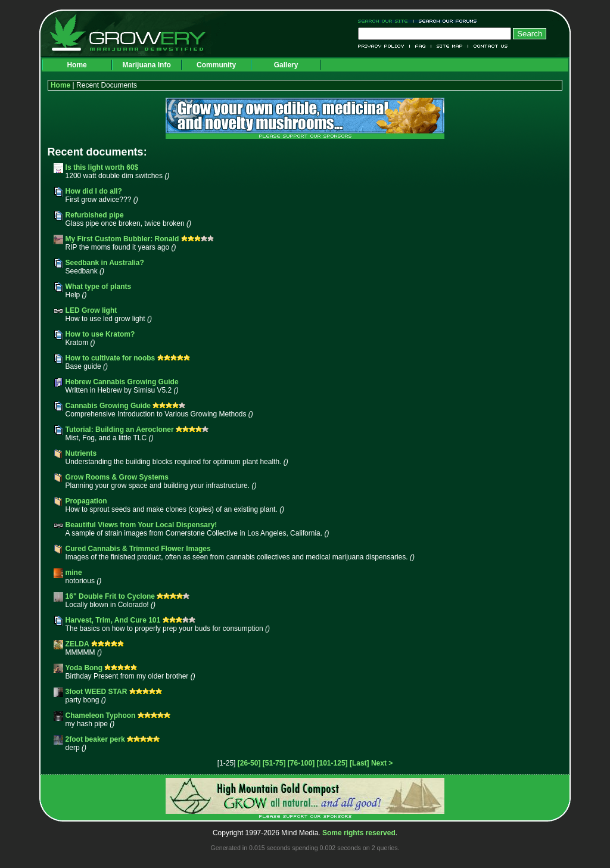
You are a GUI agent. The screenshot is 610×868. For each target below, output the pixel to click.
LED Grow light (91, 310)
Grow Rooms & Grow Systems (117, 477)
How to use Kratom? (100, 334)
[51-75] (274, 763)
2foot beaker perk (95, 739)
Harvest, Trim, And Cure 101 (113, 620)
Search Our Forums (446, 21)
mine (74, 573)
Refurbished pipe (95, 215)
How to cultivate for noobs (111, 358)
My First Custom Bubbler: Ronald (123, 239)
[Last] (360, 763)
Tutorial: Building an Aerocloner (120, 430)
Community (216, 65)
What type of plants (99, 287)
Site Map (450, 46)
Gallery (286, 65)
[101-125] (332, 763)
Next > (382, 763)
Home (77, 65)
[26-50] (249, 763)
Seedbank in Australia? (105, 263)
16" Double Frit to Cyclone (110, 596)
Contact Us (488, 46)
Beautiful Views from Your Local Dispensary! (141, 525)
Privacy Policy (384, 46)
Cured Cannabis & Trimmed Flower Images (138, 549)
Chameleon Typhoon (101, 715)
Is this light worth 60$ (102, 167)
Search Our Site (386, 21)
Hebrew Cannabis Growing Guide (122, 382)
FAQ (421, 46)
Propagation (86, 501)
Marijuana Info (146, 65)
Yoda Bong (84, 668)
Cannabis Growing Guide (108, 406)
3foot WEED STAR (97, 692)
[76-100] (301, 763)
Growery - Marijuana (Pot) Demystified (135, 33)
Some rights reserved (359, 833)
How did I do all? (94, 191)
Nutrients (81, 453)
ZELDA (77, 644)
